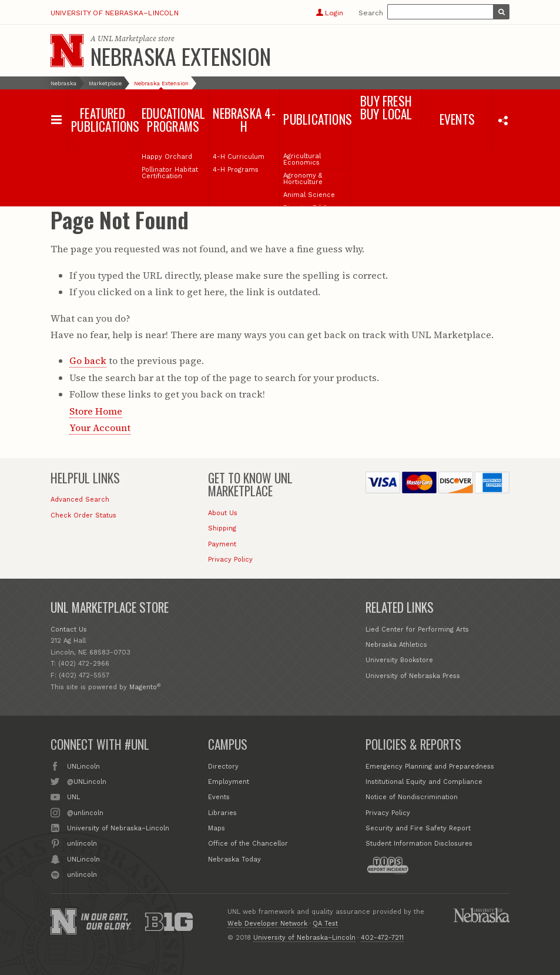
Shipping (222, 528)
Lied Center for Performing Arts (417, 630)
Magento (143, 687)
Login (329, 13)
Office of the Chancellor (248, 844)
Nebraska (63, 83)
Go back (88, 360)
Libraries (222, 813)
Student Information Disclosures (419, 844)
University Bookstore (399, 660)
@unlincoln (85, 812)
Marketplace (105, 83)
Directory (223, 767)
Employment (229, 782)
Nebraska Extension (181, 56)
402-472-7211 (382, 938)
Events (219, 797)
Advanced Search (80, 500)
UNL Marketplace (127, 39)
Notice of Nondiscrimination (412, 797)
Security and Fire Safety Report (418, 828)
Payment (222, 544)
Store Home (96, 411)
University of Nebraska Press (413, 676)
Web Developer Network (267, 924)
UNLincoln (83, 766)
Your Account (100, 428)
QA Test (325, 924)
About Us (223, 513)
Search (371, 13)
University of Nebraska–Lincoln (115, 13)
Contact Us (69, 630)
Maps (217, 828)
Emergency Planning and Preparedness (430, 767)
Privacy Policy (230, 560)
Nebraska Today (234, 859)
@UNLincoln (87, 781)
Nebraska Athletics (396, 645)
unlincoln (82, 843)
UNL (73, 796)
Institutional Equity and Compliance (424, 782)
